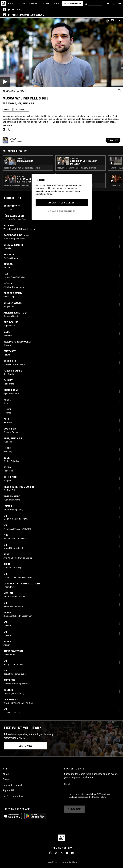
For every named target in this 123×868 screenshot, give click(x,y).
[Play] (61, 52)
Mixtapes (46, 4)
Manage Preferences (61, 211)
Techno (8, 110)
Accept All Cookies (61, 203)
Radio (11, 4)
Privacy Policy (99, 797)
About (6, 774)
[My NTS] (114, 4)
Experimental (21, 110)
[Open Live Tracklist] (112, 20)
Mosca (12, 103)
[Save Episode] (119, 91)
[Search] (86, 3)
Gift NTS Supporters (13, 796)
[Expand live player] (119, 20)
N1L (19, 103)
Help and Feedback (12, 785)
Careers (7, 779)
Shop (57, 4)
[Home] (4, 4)
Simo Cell (29, 103)
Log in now (25, 746)
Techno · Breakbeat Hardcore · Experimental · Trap (27, 186)
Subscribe (74, 809)
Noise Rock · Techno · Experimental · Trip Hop (77, 168)
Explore (33, 4)
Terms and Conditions (68, 862)
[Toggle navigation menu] (119, 4)
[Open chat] (108, 3)
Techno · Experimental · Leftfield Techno (22, 168)
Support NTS (9, 790)
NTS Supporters (72, 4)
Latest (21, 4)
